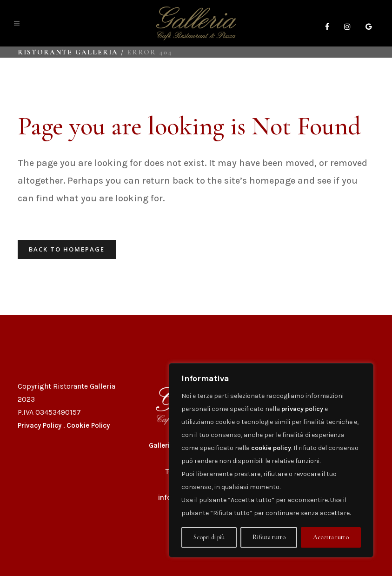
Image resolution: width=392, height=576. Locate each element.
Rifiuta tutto (269, 537)
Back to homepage (67, 249)
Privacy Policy (40, 425)
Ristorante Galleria (68, 52)
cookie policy (271, 448)
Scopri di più (209, 537)
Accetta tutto (331, 537)
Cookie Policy (88, 425)
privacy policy (302, 409)
